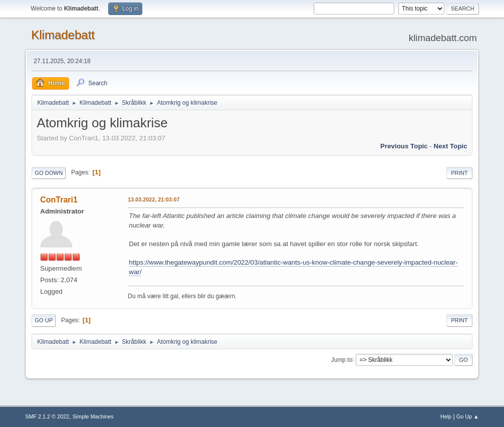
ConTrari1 (59, 200)
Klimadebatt (63, 35)
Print (459, 173)
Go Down (49, 173)
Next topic (451, 146)
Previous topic (404, 146)
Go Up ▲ (468, 416)
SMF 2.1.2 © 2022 (47, 416)
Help (446, 416)
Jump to (342, 359)
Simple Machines (93, 416)
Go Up (44, 320)
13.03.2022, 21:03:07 (154, 199)
